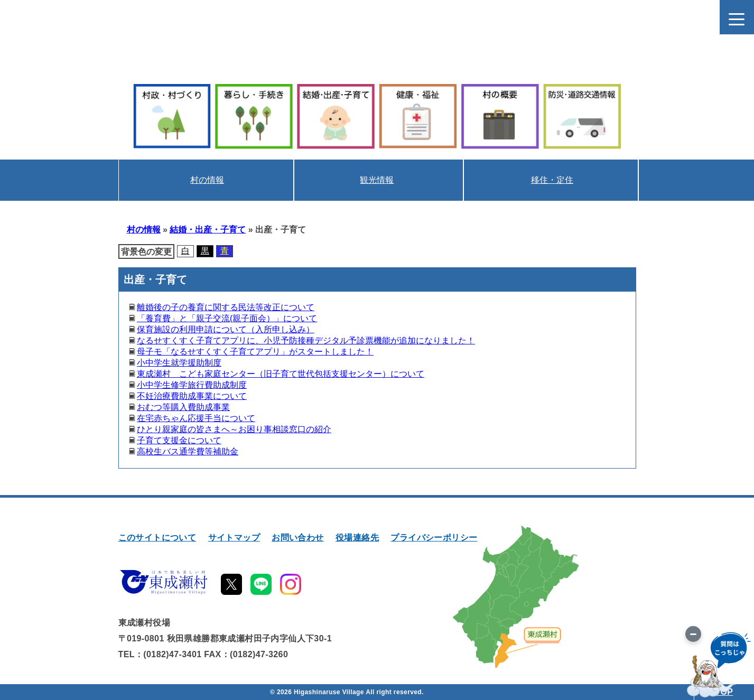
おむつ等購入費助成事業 (183, 407)
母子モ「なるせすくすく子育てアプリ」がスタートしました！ (255, 352)
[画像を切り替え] (693, 634)
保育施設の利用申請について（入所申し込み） (226, 329)
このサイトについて (157, 538)
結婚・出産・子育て (208, 230)
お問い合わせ (297, 538)
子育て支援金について (179, 440)
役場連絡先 (357, 538)
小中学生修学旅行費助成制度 (192, 385)
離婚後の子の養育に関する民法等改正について (226, 307)
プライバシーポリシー (434, 538)
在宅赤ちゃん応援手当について (196, 418)
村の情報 (207, 180)
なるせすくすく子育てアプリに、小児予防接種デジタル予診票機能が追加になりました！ (306, 340)
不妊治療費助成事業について (192, 396)
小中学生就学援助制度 (179, 363)
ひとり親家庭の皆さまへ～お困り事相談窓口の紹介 (234, 429)
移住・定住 (552, 180)
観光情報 (377, 180)
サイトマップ (234, 538)
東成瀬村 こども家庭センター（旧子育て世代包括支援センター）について (281, 374)
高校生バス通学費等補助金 (188, 451)
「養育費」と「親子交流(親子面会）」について (227, 318)
